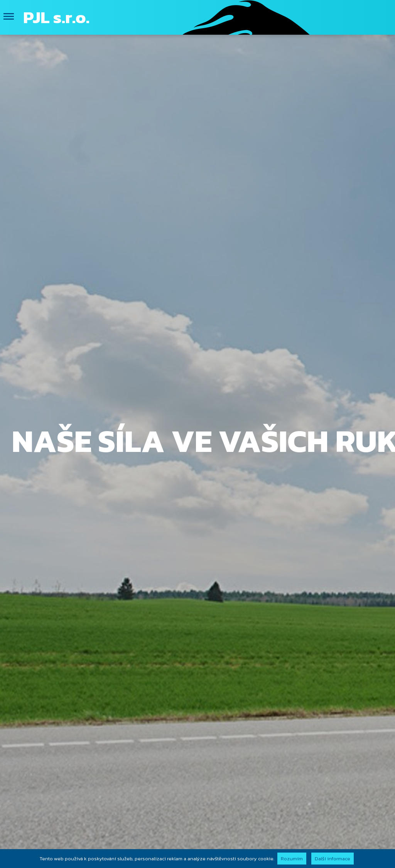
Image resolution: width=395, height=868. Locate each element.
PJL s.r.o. (56, 17)
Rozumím (292, 859)
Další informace (333, 859)
